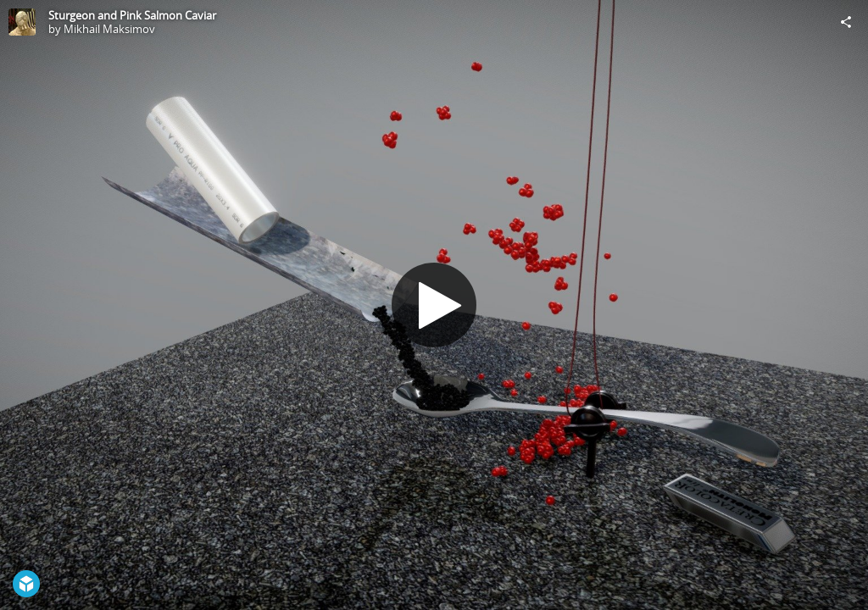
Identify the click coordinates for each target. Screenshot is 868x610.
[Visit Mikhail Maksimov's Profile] (22, 22)
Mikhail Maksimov (109, 29)
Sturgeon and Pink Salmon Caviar (132, 15)
